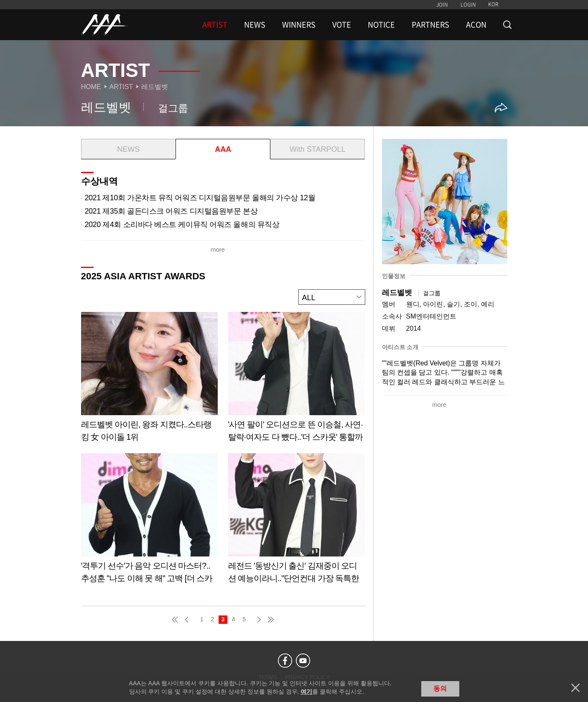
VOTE (342, 25)
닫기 (575, 688)
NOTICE (381, 25)
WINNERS (299, 25)
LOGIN (468, 5)
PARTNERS (430, 25)
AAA (223, 149)
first (176, 619)
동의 (440, 688)
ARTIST (215, 25)
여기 (306, 692)
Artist (121, 87)
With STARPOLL (318, 149)
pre (188, 619)
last (270, 619)
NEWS (255, 25)
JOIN (442, 5)
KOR (493, 4)
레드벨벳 (155, 87)
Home (91, 87)
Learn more (149, 379)
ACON (476, 25)
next (257, 619)
